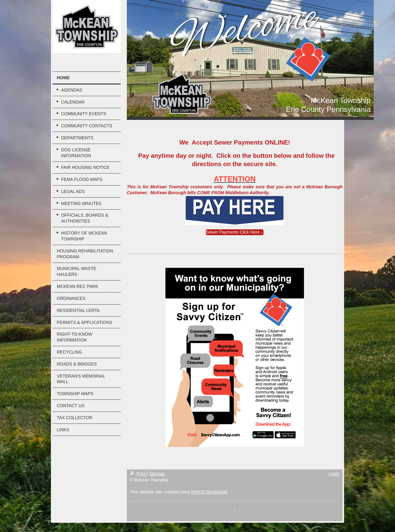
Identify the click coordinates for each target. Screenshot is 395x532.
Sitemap (157, 474)
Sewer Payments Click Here (233, 232)
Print (138, 474)
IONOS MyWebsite (209, 492)
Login (334, 474)
